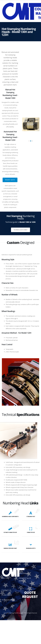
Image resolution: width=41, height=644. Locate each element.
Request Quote (10, 180)
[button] (29, 141)
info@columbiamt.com (8, 600)
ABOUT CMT (5, 578)
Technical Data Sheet (20, 230)
